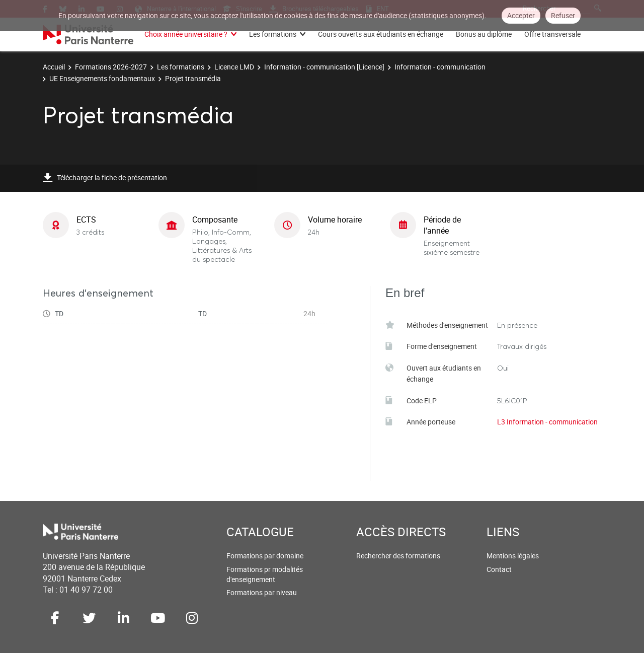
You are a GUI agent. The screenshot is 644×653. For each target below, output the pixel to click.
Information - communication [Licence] (324, 67)
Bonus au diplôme (484, 34)
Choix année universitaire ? (186, 34)
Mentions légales (513, 556)
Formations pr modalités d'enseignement (265, 574)
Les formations (273, 34)
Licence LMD (234, 67)
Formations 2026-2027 (111, 67)
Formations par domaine (265, 556)
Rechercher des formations (398, 556)
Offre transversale (552, 34)
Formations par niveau (262, 592)
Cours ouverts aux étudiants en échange (381, 34)
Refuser (563, 15)
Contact (499, 569)
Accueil (54, 67)
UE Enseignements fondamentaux (102, 78)
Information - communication (440, 67)
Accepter (521, 15)
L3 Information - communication (547, 422)
